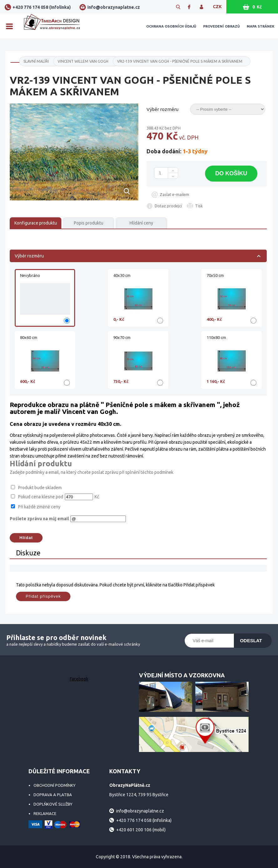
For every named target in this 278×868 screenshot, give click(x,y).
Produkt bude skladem (40, 488)
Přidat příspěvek (43, 596)
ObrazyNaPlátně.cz (52, 26)
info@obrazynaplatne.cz (114, 7)
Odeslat (251, 640)
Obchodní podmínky (54, 785)
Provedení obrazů (221, 26)
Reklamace (45, 813)
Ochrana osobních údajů (171, 26)
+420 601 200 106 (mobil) (141, 830)
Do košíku (231, 173)
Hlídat (26, 538)
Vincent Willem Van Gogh (83, 61)
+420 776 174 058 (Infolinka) (42, 7)
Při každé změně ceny (39, 507)
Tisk (199, 206)
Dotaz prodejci (168, 206)
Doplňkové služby (53, 804)
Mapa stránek (261, 26)
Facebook (79, 679)
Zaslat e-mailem (174, 194)
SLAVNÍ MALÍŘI (36, 61)
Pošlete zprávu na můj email (39, 519)
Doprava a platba (53, 795)
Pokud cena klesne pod (41, 497)
